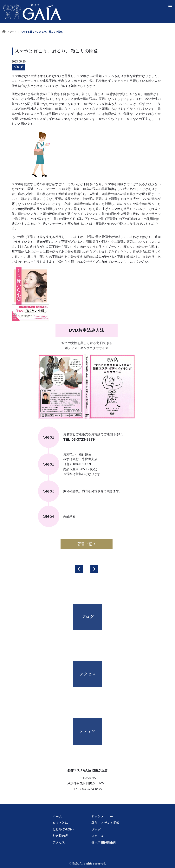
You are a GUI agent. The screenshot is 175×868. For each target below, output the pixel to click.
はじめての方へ (63, 829)
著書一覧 (87, 544)
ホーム (57, 816)
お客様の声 (60, 836)
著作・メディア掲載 (105, 823)
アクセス (59, 842)
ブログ (18, 67)
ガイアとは (60, 823)
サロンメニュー (102, 816)
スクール (98, 836)
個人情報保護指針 (104, 842)
